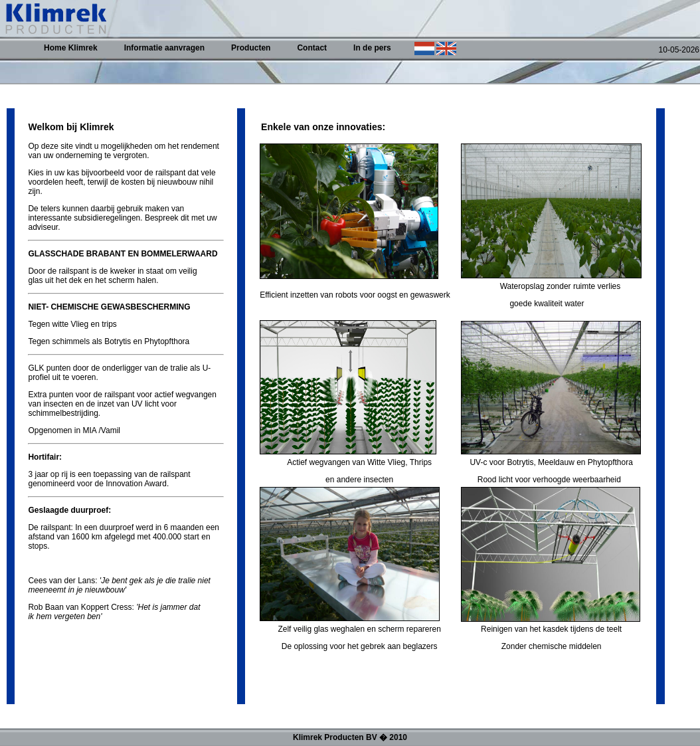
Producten (251, 48)
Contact (312, 48)
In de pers (372, 48)
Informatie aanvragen (164, 48)
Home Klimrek (71, 48)
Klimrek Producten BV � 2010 (350, 737)
